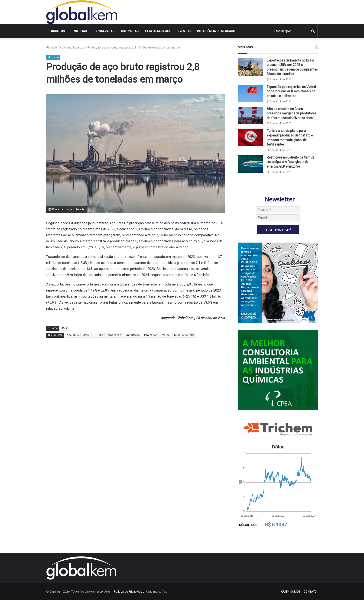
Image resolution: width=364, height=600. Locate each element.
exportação (114, 335)
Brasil (87, 335)
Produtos (57, 31)
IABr (65, 328)
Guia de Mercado (158, 31)
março (166, 335)
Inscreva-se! (278, 229)
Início (52, 47)
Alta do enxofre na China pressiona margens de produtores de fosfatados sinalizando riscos (292, 113)
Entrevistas (105, 31)
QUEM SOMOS (291, 592)
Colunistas (130, 31)
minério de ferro (184, 335)
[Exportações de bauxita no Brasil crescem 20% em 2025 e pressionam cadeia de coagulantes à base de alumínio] (250, 67)
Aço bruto (73, 335)
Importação (133, 335)
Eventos (184, 31)
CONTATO (310, 592)
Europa (99, 335)
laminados (151, 335)
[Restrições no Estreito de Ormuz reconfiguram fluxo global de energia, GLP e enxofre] (250, 164)
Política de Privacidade (129, 592)
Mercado (79, 47)
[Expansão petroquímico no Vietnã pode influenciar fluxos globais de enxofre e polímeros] (250, 93)
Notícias (80, 31)
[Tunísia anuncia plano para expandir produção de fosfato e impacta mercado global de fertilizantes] (250, 137)
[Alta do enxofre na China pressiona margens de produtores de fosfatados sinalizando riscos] (250, 115)
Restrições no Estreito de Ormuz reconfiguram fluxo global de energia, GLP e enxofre (290, 162)
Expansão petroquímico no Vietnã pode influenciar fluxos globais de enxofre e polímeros (291, 91)
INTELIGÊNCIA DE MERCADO (216, 31)
